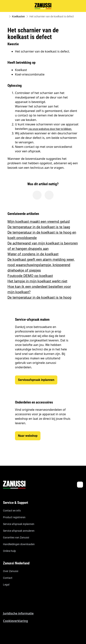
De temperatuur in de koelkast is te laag (39, 227)
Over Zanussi (11, 571)
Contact (8, 578)
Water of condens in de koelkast (33, 254)
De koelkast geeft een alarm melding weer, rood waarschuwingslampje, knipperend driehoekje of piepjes (41, 265)
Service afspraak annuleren (19, 531)
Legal (6, 585)
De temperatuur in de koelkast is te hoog (39, 297)
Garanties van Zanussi (16, 537)
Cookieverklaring (15, 621)
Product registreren (14, 517)
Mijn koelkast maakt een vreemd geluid (39, 222)
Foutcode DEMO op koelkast (30, 276)
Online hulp (9, 551)
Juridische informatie (18, 613)
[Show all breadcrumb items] (6, 16)
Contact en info (12, 511)
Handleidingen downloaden (19, 544)
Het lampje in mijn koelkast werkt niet (37, 281)
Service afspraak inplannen (19, 524)
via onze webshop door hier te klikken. (50, 129)
